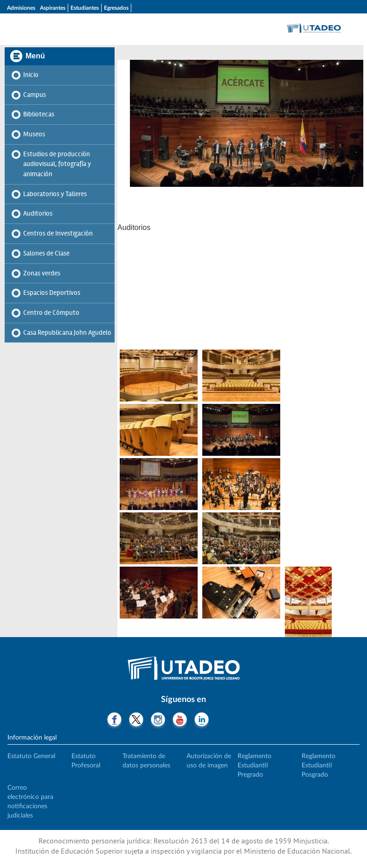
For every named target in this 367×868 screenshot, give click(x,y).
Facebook (114, 721)
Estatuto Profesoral (86, 761)
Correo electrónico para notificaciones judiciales (30, 802)
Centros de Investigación (58, 233)
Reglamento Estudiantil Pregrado (254, 766)
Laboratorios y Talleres (55, 194)
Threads (245, 721)
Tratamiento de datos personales (146, 761)
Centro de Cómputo (51, 313)
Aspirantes (53, 8)
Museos (34, 134)
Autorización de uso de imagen (209, 761)
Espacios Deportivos (52, 293)
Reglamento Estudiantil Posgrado (319, 766)
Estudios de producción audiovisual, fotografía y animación (57, 164)
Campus (35, 95)
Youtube (180, 721)
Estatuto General (31, 756)
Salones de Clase (46, 253)
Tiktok (223, 721)
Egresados (116, 8)
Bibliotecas (39, 114)
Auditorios (38, 213)
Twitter (136, 721)
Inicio (31, 75)
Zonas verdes (42, 273)
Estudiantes (85, 8)
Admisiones (21, 8)
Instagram (158, 721)
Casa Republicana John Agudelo (67, 332)
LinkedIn (202, 721)
